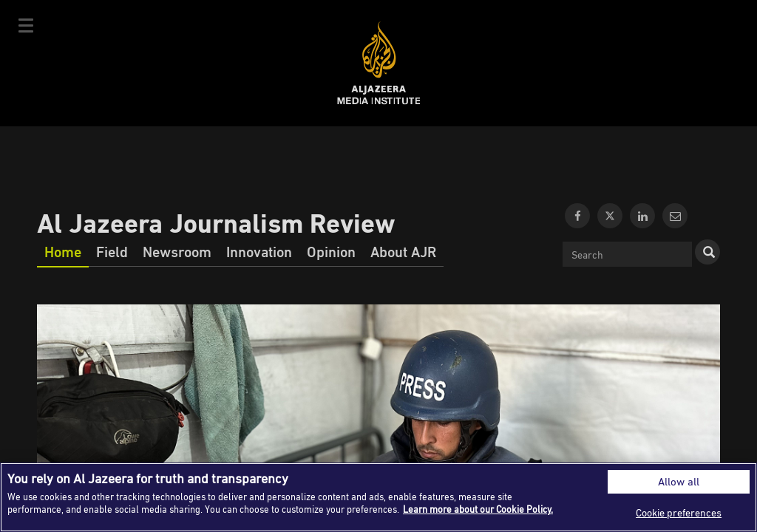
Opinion (331, 251)
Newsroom (177, 251)
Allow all (679, 481)
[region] (378, 497)
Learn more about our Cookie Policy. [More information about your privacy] (478, 509)
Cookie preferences (679, 512)
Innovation (259, 251)
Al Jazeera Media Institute (379, 63)
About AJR (403, 251)
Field (112, 251)
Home (63, 251)
